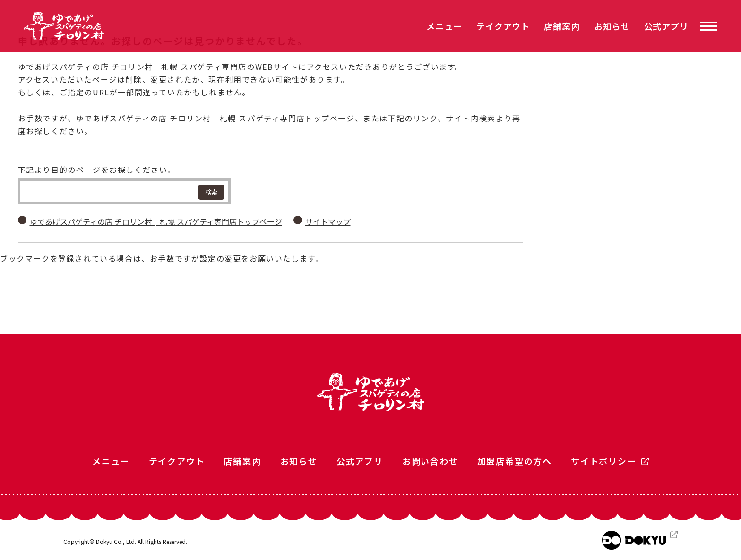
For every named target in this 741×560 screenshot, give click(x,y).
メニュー (444, 26)
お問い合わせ (430, 461)
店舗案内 (562, 26)
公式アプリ (667, 26)
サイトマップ (328, 221)
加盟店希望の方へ (515, 461)
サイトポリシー (604, 461)
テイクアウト (503, 26)
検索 (211, 192)
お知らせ (612, 26)
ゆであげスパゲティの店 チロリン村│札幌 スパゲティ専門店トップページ (156, 221)
